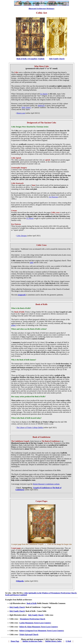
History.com (21, 113)
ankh (32, 263)
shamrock (41, 106)
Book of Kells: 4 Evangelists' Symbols (30, 59)
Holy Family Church (17, 607)
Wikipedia (20, 581)
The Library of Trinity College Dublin (30, 428)
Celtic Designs (22, 236)
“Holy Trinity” (26, 107)
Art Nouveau (53, 197)
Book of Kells (32, 603)
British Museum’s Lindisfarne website (46, 484)
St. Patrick (44, 94)
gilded (13, 325)
